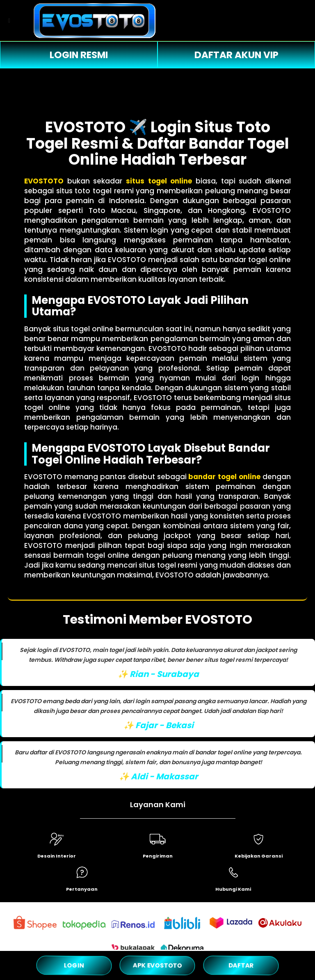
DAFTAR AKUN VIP (236, 55)
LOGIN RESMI (79, 55)
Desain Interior (57, 856)
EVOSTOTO (44, 181)
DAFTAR (241, 965)
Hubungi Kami (233, 889)
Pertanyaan (82, 889)
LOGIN (74, 965)
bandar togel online (224, 477)
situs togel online (159, 181)
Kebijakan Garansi (259, 856)
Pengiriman (158, 856)
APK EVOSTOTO (157, 965)
